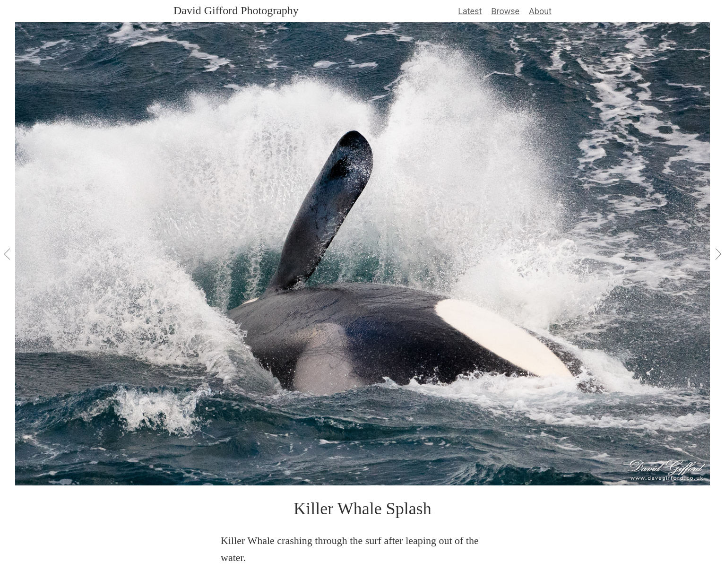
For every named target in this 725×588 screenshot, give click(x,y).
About (540, 11)
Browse (505, 11)
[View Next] (717, 254)
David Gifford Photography (236, 10)
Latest (470, 11)
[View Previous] (8, 254)
